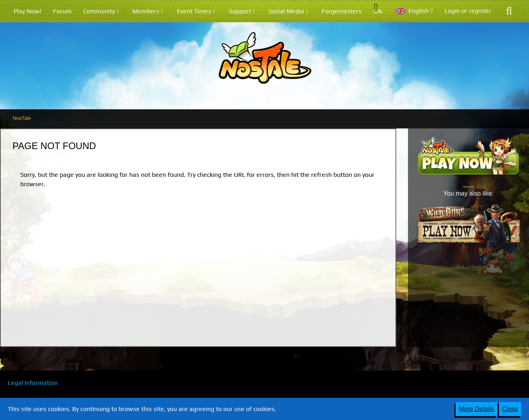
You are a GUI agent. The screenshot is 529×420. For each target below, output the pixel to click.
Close (510, 409)
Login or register (468, 11)
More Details (476, 409)
